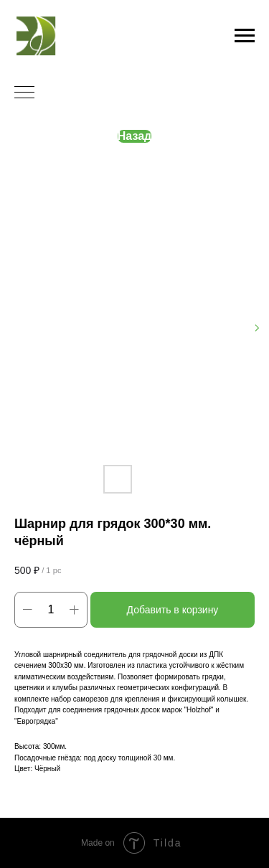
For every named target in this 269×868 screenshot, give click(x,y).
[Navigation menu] (245, 36)
